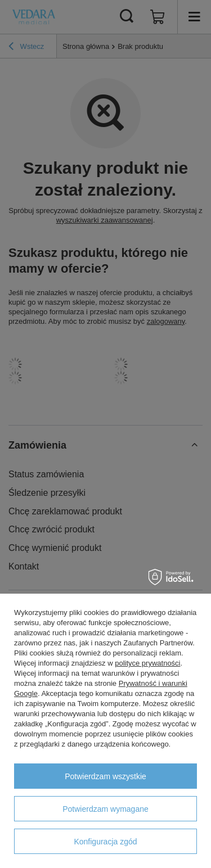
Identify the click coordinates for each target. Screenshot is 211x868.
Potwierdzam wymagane (105, 809)
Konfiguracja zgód (105, 842)
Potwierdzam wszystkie (105, 776)
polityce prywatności (147, 663)
